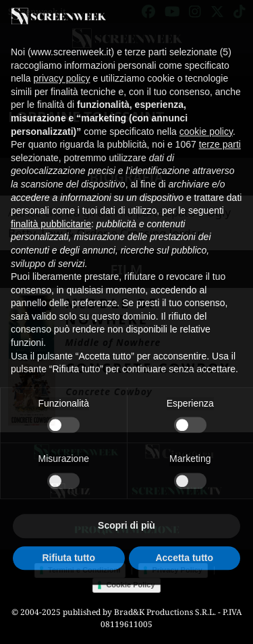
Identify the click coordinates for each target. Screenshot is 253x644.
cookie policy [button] (206, 118)
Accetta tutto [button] (184, 544)
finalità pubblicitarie (51, 211)
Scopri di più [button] (126, 513)
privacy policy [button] (61, 65)
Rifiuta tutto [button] (68, 544)
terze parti (220, 131)
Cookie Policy (130, 585)
